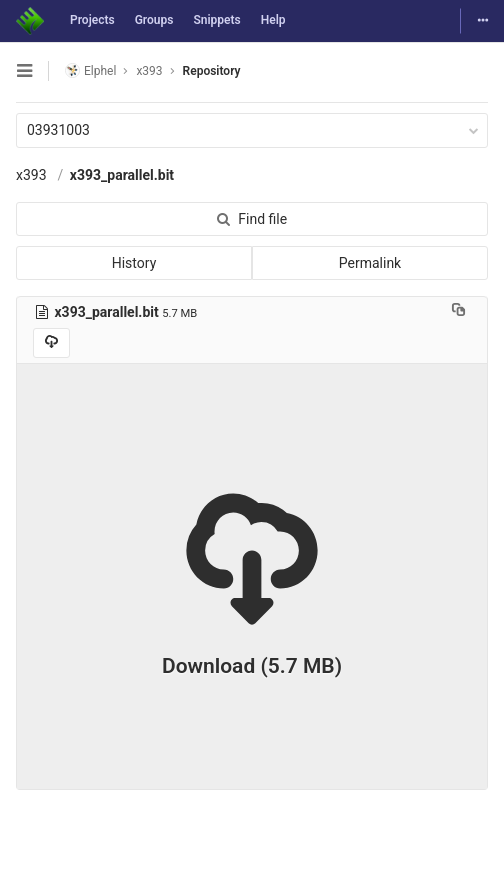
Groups (154, 20)
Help (273, 20)
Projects (92, 20)
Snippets (216, 20)
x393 (31, 175)
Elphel (90, 70)
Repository (212, 71)
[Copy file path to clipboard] (458, 312)
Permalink (370, 263)
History (134, 263)
